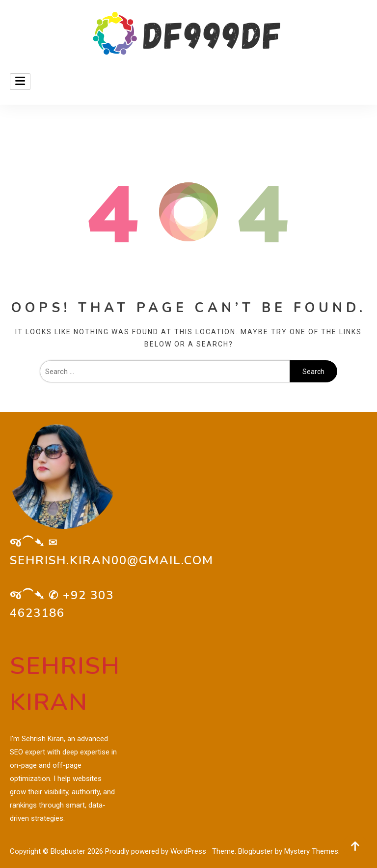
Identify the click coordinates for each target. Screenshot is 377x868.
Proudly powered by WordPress (157, 851)
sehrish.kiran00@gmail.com (112, 560)
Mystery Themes (311, 851)
